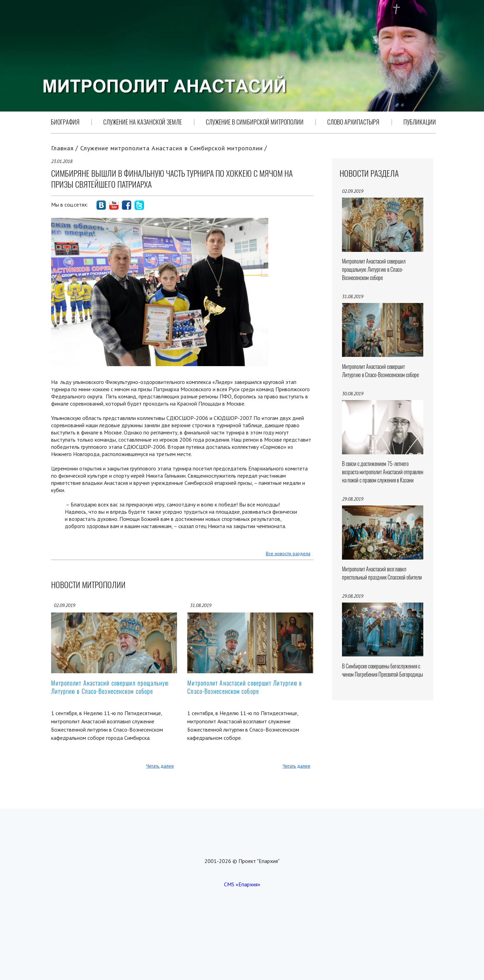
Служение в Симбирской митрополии (255, 122)
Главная (62, 148)
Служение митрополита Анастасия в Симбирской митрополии (172, 148)
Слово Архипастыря (353, 122)
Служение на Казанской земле (143, 122)
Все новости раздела (288, 553)
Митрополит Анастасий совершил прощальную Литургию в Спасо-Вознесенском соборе (110, 687)
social (101, 205)
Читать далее (160, 766)
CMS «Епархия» (242, 884)
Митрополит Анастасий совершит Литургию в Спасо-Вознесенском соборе (245, 687)
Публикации (420, 122)
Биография (65, 122)
